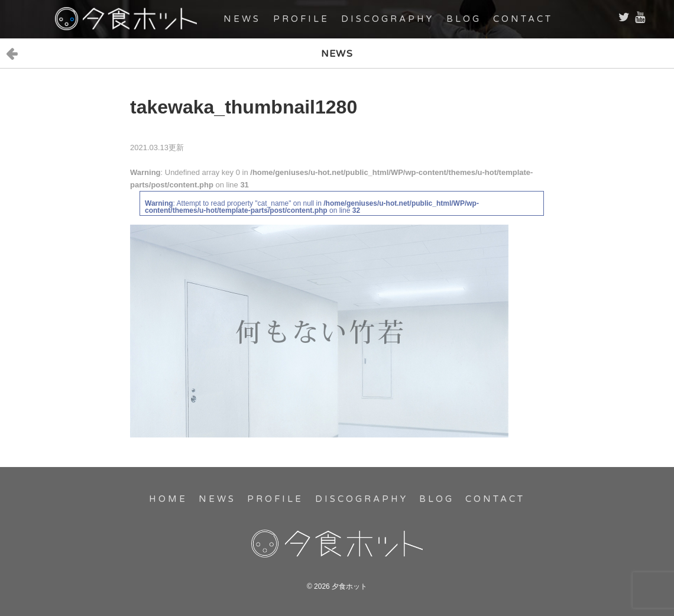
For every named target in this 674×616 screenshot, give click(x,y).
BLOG (464, 19)
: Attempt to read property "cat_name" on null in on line (312, 207)
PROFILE (301, 19)
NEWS (242, 19)
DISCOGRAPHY (388, 19)
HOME (168, 499)
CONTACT (523, 19)
